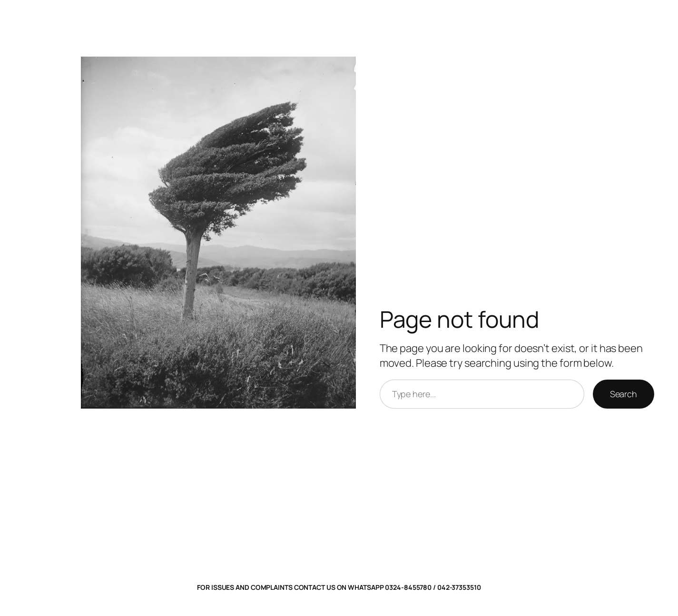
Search (624, 394)
